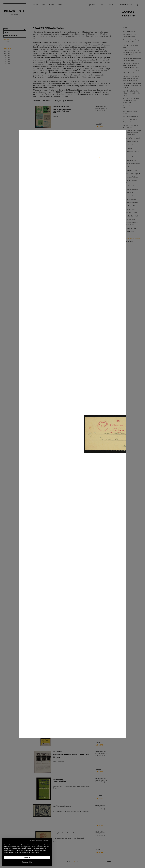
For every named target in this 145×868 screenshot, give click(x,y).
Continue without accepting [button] (40, 841)
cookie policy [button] (35, 853)
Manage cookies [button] (27, 862)
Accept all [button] (27, 857)
